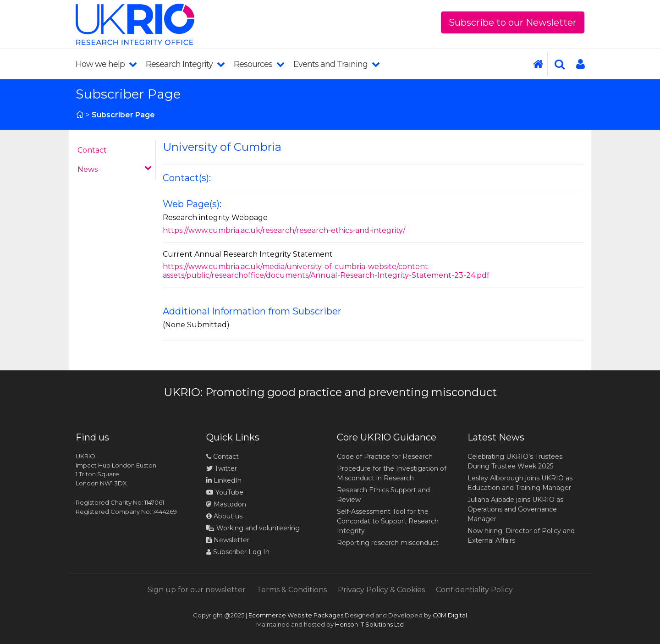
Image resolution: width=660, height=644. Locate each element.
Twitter (222, 468)
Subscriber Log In (238, 552)
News (115, 169)
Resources (259, 64)
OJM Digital (450, 615)
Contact (92, 150)
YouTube (225, 492)
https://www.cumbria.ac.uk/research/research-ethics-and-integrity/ (284, 230)
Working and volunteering (253, 528)
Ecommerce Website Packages (296, 615)
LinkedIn (224, 480)
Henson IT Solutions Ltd (369, 624)
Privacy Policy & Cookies (381, 590)
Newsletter (228, 540)
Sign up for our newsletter (197, 590)
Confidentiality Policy (474, 590)
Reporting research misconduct (388, 543)
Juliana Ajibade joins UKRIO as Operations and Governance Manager (515, 509)
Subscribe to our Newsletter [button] (513, 22)
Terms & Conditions (292, 590)
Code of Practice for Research (385, 457)
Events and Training (336, 64)
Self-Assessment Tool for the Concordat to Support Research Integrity (388, 521)
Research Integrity (185, 64)
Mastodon (230, 504)
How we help (106, 64)
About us (224, 516)
